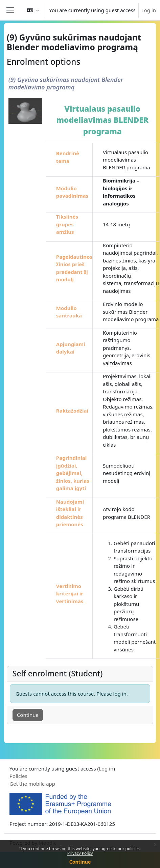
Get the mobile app (32, 784)
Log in (149, 10)
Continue (80, 862)
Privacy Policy (80, 853)
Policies (18, 776)
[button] (33, 10)
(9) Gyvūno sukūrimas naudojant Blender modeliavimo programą (66, 83)
